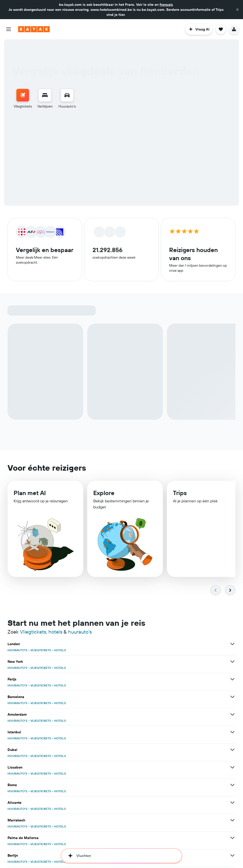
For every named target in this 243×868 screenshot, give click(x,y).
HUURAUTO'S (18, 651)
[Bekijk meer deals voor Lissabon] (232, 768)
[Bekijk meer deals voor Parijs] (232, 680)
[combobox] (85, 136)
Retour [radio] (22, 123)
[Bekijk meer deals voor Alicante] (232, 803)
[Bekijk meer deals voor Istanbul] (232, 733)
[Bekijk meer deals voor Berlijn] (232, 856)
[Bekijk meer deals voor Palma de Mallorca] (232, 839)
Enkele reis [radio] (44, 123)
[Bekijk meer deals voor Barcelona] (232, 698)
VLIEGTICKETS (41, 651)
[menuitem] (23, 99)
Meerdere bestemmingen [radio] (82, 123)
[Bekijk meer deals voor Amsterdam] (232, 715)
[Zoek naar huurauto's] (67, 95)
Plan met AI (30, 495)
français (166, 5)
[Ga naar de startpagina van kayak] (34, 29)
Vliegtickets (33, 632)
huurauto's (80, 632)
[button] (237, 10)
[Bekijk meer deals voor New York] (232, 662)
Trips (180, 496)
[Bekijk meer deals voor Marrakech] (232, 821)
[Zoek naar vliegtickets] (23, 95)
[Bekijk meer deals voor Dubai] (232, 750)
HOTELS (60, 651)
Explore (104, 495)
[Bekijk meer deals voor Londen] (232, 645)
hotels (55, 632)
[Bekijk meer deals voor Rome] (232, 786)
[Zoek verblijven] (45, 95)
